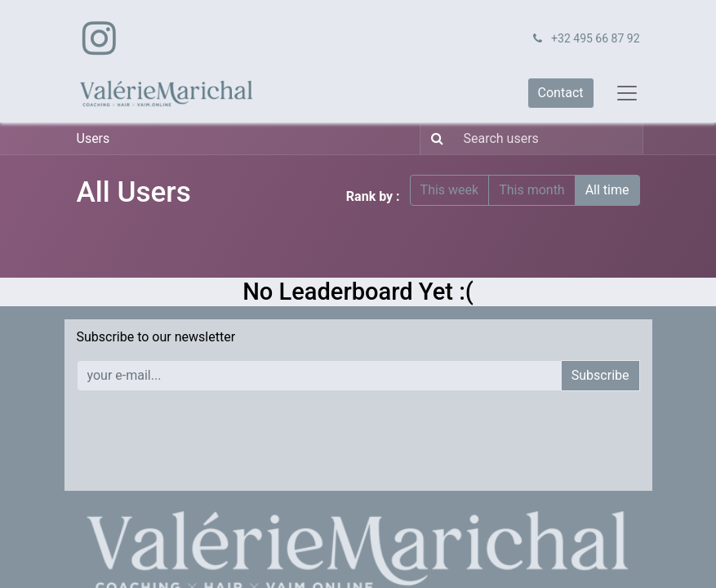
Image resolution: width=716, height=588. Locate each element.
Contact (561, 93)
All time (607, 190)
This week (450, 190)
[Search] (434, 139)
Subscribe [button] (600, 375)
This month (532, 190)
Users (93, 138)
